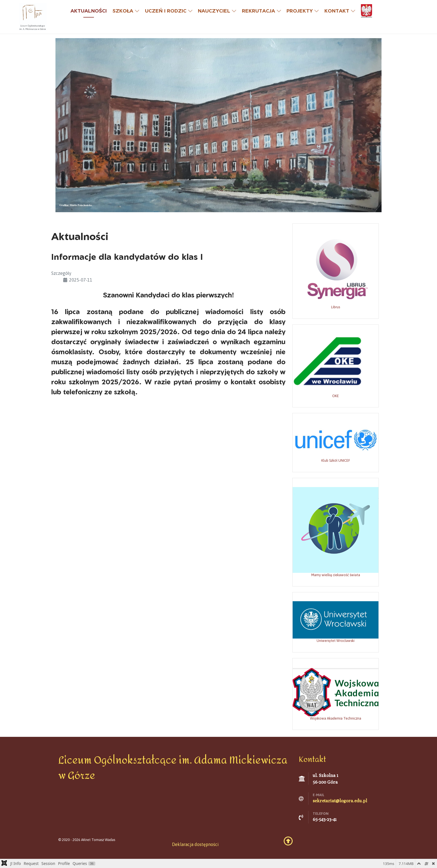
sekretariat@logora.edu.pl (340, 801)
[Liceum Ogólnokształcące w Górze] (33, 16)
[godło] (367, 11)
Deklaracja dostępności (195, 844)
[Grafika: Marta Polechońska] (219, 125)
